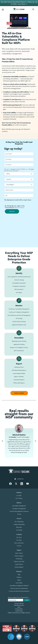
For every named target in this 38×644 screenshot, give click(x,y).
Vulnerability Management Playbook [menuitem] (19, 586)
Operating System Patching (19, 341)
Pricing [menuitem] (19, 514)
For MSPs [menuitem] (19, 496)
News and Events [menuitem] (19, 543)
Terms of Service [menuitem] (19, 603)
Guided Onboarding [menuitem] (19, 524)
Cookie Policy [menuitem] (19, 611)
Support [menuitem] (19, 550)
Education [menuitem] (19, 571)
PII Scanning (19, 318)
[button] (34, 10)
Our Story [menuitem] (19, 537)
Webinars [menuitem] (19, 577)
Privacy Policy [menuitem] (19, 609)
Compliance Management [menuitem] (19, 509)
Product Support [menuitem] (19, 556)
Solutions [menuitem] (19, 493)
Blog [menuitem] (19, 574)
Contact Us (19, 479)
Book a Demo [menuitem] (19, 553)
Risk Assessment (19, 289)
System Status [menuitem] (19, 564)
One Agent (19, 292)
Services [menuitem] (19, 518)
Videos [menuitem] (19, 580)
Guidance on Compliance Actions (19, 347)
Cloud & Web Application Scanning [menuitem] (19, 511)
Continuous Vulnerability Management (19, 309)
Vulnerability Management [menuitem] (19, 506)
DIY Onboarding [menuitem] (19, 522)
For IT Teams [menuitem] (19, 498)
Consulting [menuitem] (19, 530)
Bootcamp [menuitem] (19, 527)
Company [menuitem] (19, 534)
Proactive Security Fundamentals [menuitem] (19, 588)
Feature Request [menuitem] (19, 567)
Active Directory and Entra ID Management (19, 315)
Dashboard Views (19, 367)
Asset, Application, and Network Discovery (19, 277)
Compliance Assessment (19, 286)
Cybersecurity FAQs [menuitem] (19, 561)
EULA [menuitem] (19, 607)
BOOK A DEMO (19, 393)
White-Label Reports (19, 383)
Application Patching (19, 344)
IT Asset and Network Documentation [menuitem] (19, 591)
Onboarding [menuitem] (19, 559)
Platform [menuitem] (19, 503)
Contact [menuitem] (19, 546)
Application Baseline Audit (19, 325)
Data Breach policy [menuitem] (19, 605)
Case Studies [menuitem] (19, 583)
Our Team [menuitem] (19, 540)
